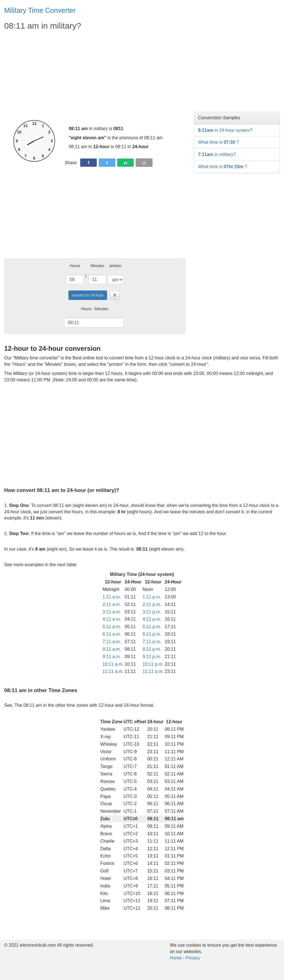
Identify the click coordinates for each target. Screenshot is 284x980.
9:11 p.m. (152, 657)
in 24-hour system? (225, 130)
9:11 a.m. (112, 657)
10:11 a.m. (113, 664)
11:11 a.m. (113, 671)
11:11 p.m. (153, 671)
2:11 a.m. (112, 604)
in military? (217, 154)
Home (176, 958)
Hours (75, 266)
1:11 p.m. (152, 597)
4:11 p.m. (152, 619)
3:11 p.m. (152, 612)
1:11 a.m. (112, 597)
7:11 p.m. (152, 642)
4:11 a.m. (112, 619)
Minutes (97, 266)
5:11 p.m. (152, 627)
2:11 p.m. (152, 604)
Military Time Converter (40, 10)
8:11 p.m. (152, 649)
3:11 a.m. (112, 612)
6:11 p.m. (152, 634)
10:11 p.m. (153, 664)
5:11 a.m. (112, 627)
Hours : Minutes (95, 309)
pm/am (115, 266)
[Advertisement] (95, 76)
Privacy (193, 958)
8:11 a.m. (112, 649)
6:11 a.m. (112, 634)
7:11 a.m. (112, 642)
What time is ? (218, 142)
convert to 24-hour (88, 295)
